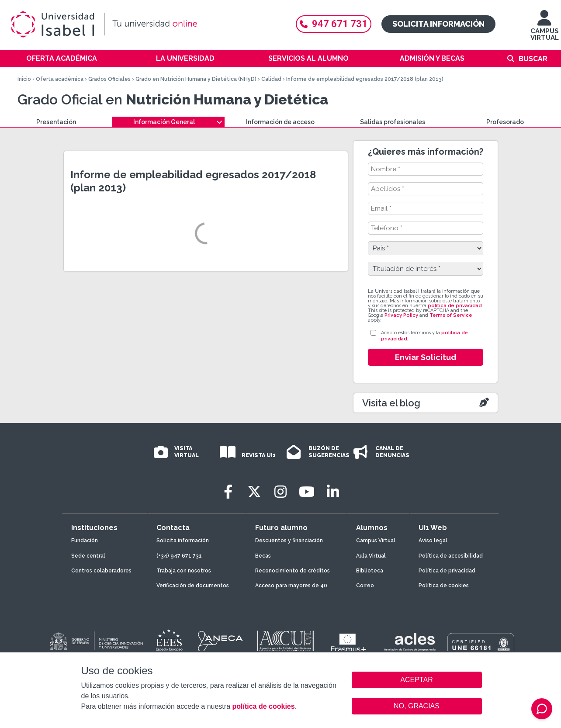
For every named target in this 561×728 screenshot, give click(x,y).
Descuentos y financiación (289, 541)
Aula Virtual (371, 556)
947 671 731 (334, 24)
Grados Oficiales (109, 79)
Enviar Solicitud (426, 357)
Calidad (271, 79)
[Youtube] (307, 492)
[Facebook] (228, 492)
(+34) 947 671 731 (179, 556)
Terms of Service (451, 315)
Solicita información (438, 24)
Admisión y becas (432, 58)
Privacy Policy (401, 315)
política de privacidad (455, 306)
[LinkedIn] (333, 492)
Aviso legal (433, 541)
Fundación (85, 541)
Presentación (56, 122)
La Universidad (185, 58)
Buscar (533, 59)
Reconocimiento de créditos (293, 571)
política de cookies (263, 706)
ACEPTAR (417, 680)
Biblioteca (370, 571)
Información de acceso (280, 122)
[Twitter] (254, 492)
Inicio (24, 79)
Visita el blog (391, 403)
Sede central (88, 556)
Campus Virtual (376, 541)
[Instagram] (280, 492)
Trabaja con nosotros (184, 571)
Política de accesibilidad (451, 556)
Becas (263, 556)
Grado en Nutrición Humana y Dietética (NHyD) (196, 79)
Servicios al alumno (308, 58)
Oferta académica (62, 58)
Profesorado (505, 122)
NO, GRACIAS (417, 706)
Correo (365, 586)
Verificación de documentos (193, 586)
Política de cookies (444, 586)
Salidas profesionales (393, 122)
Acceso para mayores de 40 (291, 586)
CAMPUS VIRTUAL (545, 29)
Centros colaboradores (101, 571)
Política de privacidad (447, 571)
